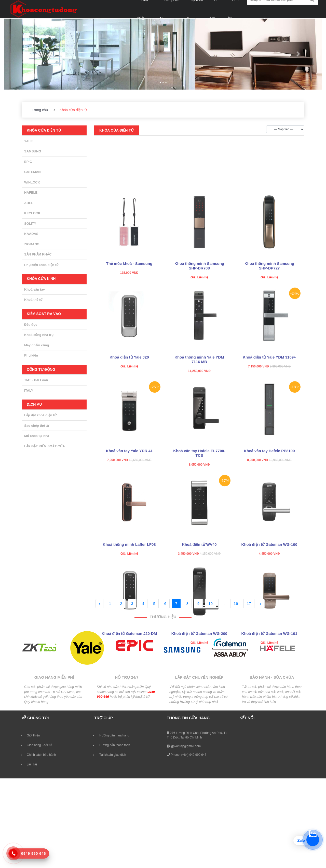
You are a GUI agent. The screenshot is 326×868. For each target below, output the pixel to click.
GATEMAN (32, 172)
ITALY (29, 390)
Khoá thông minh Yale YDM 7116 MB (199, 437)
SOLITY (30, 224)
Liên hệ (32, 764)
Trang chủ (40, 110)
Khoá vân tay (35, 289)
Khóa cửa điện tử (117, 130)
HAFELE (31, 193)
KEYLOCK (32, 213)
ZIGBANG (32, 244)
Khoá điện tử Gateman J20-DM (129, 711)
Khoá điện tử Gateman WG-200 (199, 711)
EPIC (28, 162)
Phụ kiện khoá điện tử (41, 265)
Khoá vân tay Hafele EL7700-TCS (199, 530)
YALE (28, 141)
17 (249, 603)
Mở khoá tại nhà (37, 436)
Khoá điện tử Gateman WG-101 (269, 711)
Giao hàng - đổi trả (39, 745)
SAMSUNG (33, 151)
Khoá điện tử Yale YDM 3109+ (269, 435)
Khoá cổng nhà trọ (39, 335)
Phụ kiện (31, 355)
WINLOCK (32, 182)
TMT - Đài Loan (36, 380)
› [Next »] (261, 603)
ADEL (29, 203)
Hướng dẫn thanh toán (115, 745)
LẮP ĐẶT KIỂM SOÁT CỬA (45, 446)
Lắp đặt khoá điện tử (40, 415)
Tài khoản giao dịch (113, 755)
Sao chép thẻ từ (37, 426)
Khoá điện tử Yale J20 (129, 435)
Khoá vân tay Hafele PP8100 (269, 528)
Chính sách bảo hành (41, 755)
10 (210, 603)
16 (236, 603)
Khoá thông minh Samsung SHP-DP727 (269, 343)
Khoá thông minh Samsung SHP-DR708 (199, 343)
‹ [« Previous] (99, 603)
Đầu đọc (31, 325)
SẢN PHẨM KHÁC (38, 254)
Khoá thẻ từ (33, 300)
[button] (28, 54)
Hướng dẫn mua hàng (114, 735)
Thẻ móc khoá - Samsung (129, 341)
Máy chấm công (37, 345)
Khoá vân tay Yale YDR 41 (129, 528)
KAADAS (31, 234)
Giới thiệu (33, 735)
